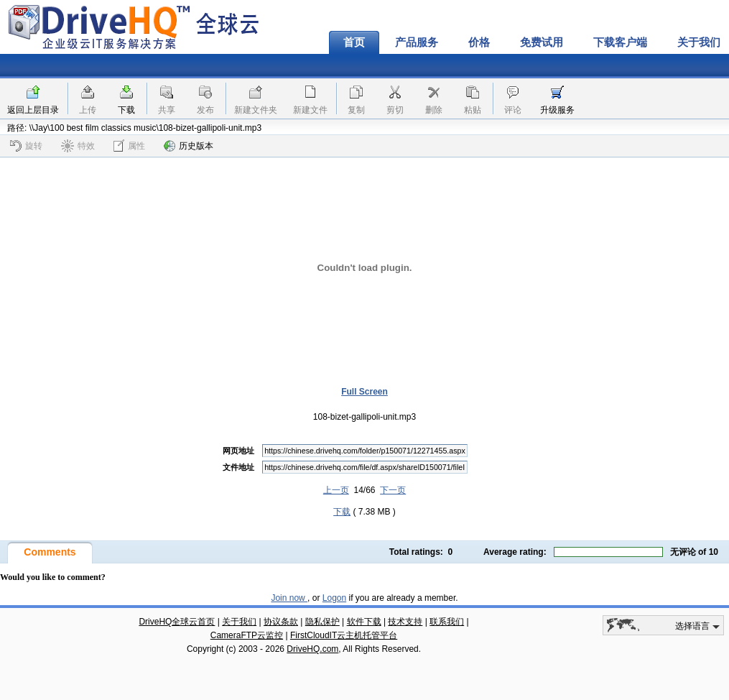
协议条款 (281, 622)
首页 (354, 42)
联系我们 (447, 622)
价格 (479, 42)
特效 (78, 146)
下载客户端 (620, 42)
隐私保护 (322, 622)
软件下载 (364, 622)
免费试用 (542, 42)
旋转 (26, 146)
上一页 (336, 490)
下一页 (393, 490)
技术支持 (405, 622)
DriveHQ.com (312, 649)
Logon (334, 598)
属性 (129, 146)
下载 (126, 110)
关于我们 (239, 622)
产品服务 (417, 42)
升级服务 (557, 110)
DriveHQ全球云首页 (177, 622)
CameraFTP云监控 (247, 635)
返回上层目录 (33, 110)
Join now (289, 598)
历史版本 (189, 146)
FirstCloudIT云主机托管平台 (344, 635)
